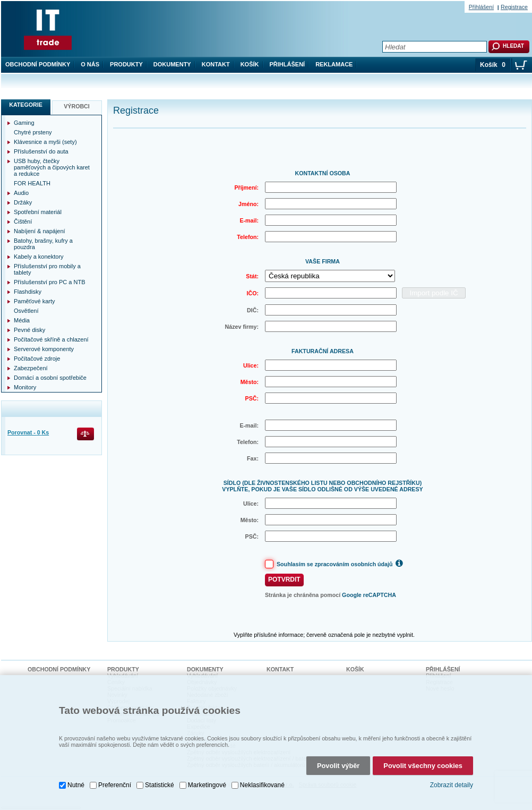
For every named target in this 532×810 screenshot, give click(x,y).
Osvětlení (26, 311)
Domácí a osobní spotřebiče (50, 378)
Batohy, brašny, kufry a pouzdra (43, 244)
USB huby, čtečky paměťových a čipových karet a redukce (52, 167)
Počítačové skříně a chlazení (51, 339)
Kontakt (216, 64)
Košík (250, 64)
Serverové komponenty (44, 349)
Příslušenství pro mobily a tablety (47, 269)
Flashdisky (28, 292)
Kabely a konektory (39, 257)
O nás (90, 64)
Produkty (126, 64)
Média (22, 320)
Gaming (24, 123)
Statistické (160, 785)
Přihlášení (288, 64)
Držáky (23, 202)
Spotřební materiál (38, 212)
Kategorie (26, 105)
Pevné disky (29, 330)
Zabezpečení (31, 368)
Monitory (25, 387)
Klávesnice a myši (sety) (45, 142)
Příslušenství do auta (41, 151)
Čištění (23, 221)
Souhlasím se (341, 563)
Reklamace (334, 64)
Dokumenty (172, 64)
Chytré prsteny (33, 132)
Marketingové (207, 785)
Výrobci (77, 106)
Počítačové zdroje (37, 359)
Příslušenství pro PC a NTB (50, 282)
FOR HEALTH (32, 183)
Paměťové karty (35, 301)
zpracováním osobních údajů (354, 564)
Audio (21, 193)
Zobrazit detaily (452, 785)
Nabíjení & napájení (40, 231)
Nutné (76, 785)
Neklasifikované (262, 785)
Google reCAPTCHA (369, 595)
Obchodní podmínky (38, 64)
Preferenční (115, 785)
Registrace (514, 7)
